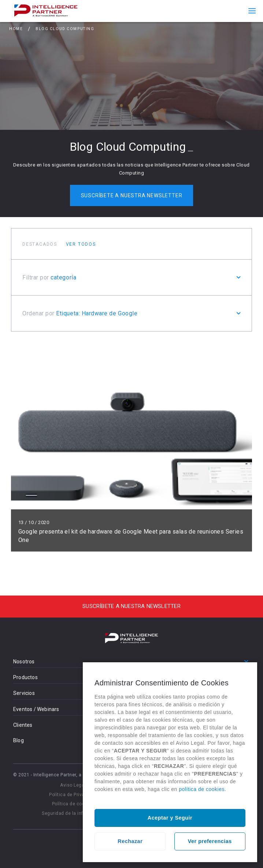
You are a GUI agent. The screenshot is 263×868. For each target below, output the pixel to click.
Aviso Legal (73, 785)
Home (16, 29)
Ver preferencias (210, 841)
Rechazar (130, 841)
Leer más (131, 447)
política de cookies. (202, 789)
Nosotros (24, 662)
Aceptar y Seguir (170, 818)
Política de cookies (73, 804)
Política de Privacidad (73, 795)
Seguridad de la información (73, 813)
